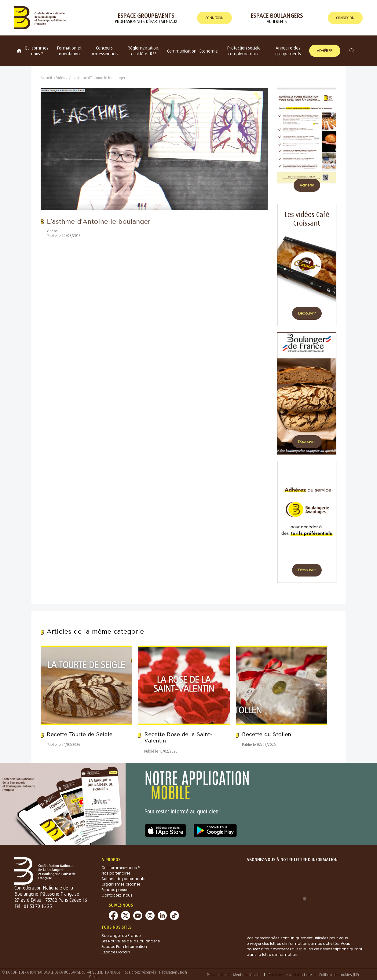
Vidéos (62, 78)
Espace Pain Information (124, 947)
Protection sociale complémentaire (244, 51)
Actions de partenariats (123, 879)
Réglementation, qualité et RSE (144, 51)
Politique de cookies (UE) (339, 975)
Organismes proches (121, 884)
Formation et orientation (69, 51)
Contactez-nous (117, 895)
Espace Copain (116, 952)
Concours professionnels (104, 51)
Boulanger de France (121, 936)
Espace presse (115, 890)
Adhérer (325, 51)
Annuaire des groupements (288, 51)
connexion (214, 18)
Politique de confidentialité (290, 975)
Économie (209, 51)
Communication (182, 51)
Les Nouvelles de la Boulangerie (131, 941)
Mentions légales (247, 975)
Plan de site (216, 975)
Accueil (46, 78)
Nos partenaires (116, 873)
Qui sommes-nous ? (37, 51)
